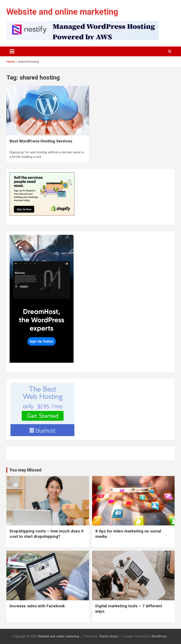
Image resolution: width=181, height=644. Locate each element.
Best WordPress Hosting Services (41, 141)
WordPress (159, 636)
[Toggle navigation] (12, 51)
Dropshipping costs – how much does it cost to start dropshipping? (47, 534)
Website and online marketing (62, 12)
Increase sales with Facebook (37, 606)
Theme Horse (108, 636)
